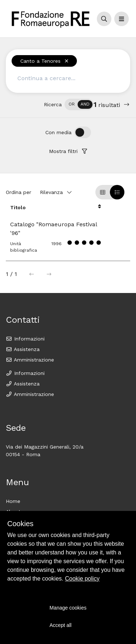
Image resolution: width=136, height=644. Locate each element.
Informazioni (25, 339)
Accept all (61, 625)
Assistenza (23, 349)
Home (13, 501)
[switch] (79, 104)
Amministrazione (30, 360)
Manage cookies (68, 608)
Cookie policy (82, 579)
